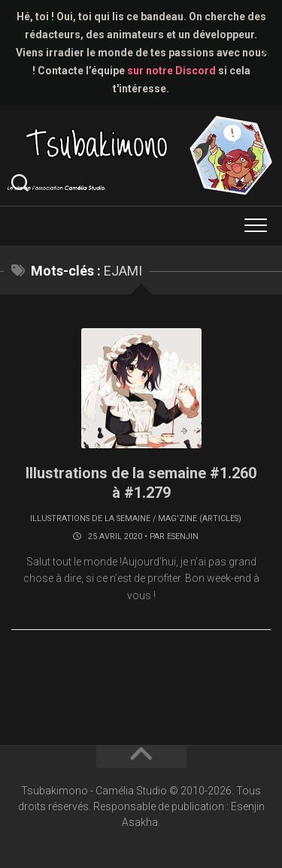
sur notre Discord (171, 71)
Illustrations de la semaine (90, 518)
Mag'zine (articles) (200, 518)
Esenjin (183, 536)
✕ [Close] (266, 53)
